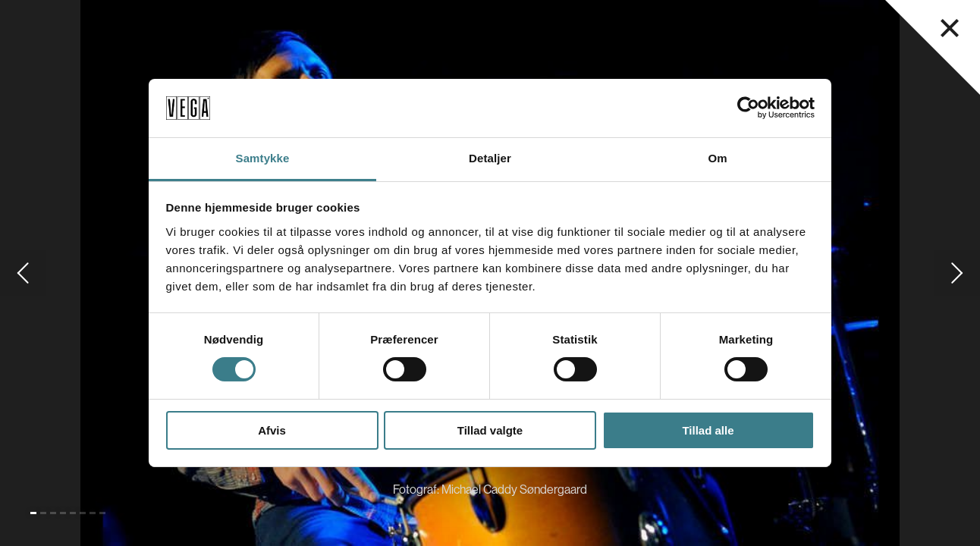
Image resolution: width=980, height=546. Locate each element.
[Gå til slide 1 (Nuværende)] (33, 513)
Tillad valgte (490, 430)
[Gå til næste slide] (957, 273)
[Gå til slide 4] (63, 513)
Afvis (272, 430)
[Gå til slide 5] (73, 513)
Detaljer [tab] (490, 158)
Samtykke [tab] (263, 158)
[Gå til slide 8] (102, 513)
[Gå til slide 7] (93, 513)
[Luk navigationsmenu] (950, 28)
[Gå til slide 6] (83, 513)
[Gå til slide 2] (43, 513)
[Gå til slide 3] (53, 513)
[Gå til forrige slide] (23, 273)
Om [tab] (717, 158)
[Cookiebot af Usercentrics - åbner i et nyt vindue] (748, 108)
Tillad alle (708, 430)
